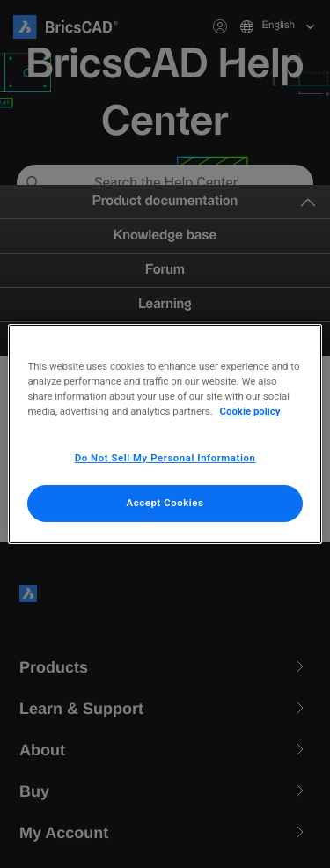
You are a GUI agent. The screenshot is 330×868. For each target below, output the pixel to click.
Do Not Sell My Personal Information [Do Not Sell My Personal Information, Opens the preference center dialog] (165, 458)
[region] (165, 434)
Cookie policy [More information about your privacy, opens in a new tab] (250, 411)
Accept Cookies (165, 503)
